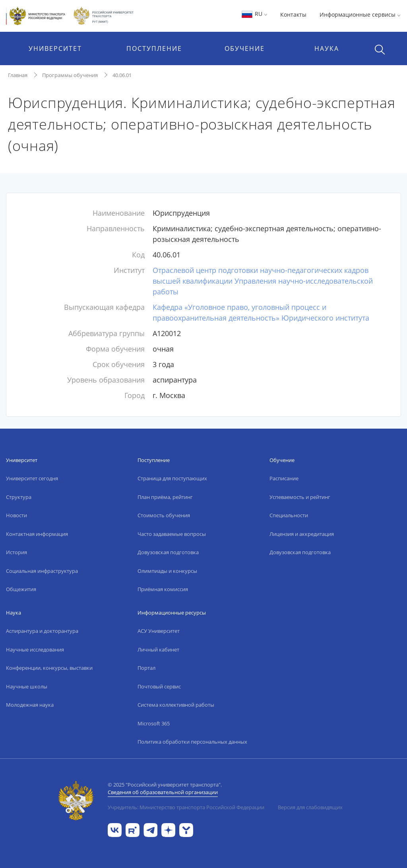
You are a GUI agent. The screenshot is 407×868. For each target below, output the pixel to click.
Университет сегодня (32, 478)
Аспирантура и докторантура (42, 631)
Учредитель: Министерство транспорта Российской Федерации (186, 807)
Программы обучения (70, 75)
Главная (18, 75)
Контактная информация (37, 534)
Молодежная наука (30, 705)
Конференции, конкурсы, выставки (49, 668)
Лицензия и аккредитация (302, 534)
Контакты (293, 14)
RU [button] (254, 14)
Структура (19, 497)
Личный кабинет (158, 650)
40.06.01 (122, 75)
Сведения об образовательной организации (163, 792)
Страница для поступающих (172, 478)
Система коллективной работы (176, 705)
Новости (16, 515)
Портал (146, 668)
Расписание (284, 478)
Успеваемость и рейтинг (300, 497)
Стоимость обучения (164, 515)
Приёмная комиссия (163, 589)
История (16, 552)
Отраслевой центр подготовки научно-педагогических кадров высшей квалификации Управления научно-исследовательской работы (263, 281)
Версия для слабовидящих (310, 807)
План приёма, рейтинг (165, 497)
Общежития (21, 589)
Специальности (289, 515)
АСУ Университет (159, 631)
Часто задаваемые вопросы (172, 534)
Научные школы (27, 686)
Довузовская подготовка (168, 552)
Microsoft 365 (154, 723)
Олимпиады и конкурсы (167, 571)
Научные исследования (35, 650)
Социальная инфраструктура (42, 571)
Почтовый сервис (159, 686)
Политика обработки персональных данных (192, 742)
